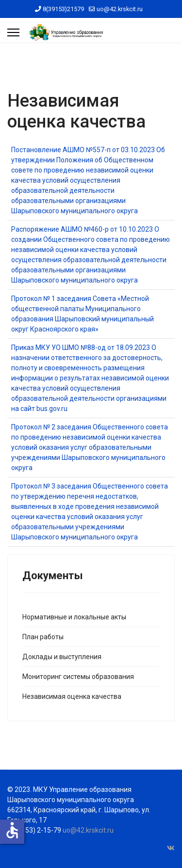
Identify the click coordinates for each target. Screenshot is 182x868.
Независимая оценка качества (72, 696)
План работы (43, 637)
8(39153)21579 (63, 9)
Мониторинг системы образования (78, 677)
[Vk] (171, 848)
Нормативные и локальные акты (74, 617)
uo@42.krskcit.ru (120, 9)
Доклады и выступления (62, 657)
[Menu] (13, 32)
